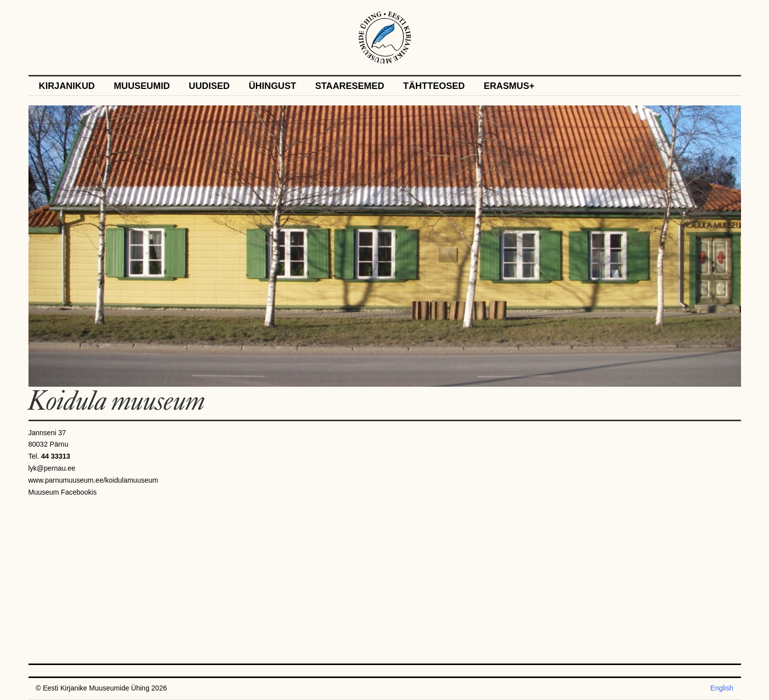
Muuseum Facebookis (63, 492)
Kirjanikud (67, 87)
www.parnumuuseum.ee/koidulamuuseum (93, 480)
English (722, 688)
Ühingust (273, 87)
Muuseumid (142, 87)
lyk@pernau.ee (52, 468)
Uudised (209, 87)
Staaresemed (350, 87)
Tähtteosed (434, 87)
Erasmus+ (509, 87)
